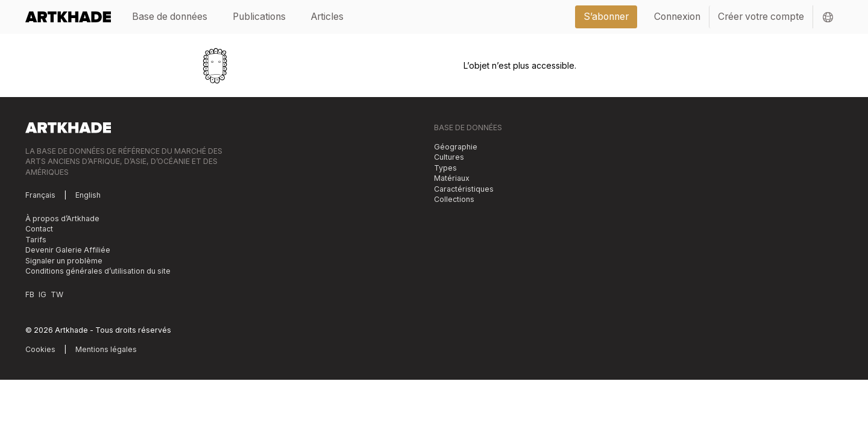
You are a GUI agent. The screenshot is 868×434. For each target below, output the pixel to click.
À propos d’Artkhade (62, 219)
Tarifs (36, 240)
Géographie (456, 147)
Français (40, 195)
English (88, 195)
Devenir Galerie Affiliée (68, 250)
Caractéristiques (464, 189)
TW (57, 294)
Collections (454, 199)
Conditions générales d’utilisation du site (98, 271)
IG (42, 294)
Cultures (449, 157)
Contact (39, 229)
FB (30, 294)
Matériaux (452, 178)
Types (445, 168)
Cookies (40, 349)
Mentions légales (106, 349)
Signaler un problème (64, 261)
